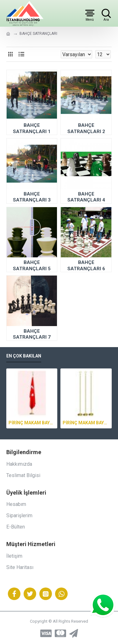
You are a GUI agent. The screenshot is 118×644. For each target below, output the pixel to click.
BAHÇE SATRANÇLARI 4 (86, 197)
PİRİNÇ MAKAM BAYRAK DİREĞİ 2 (86, 423)
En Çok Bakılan (24, 356)
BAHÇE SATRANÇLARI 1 (32, 128)
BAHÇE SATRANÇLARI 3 (32, 197)
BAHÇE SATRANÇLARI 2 (86, 128)
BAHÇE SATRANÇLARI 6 (86, 266)
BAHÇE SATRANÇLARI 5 (32, 266)
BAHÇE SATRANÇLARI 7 (32, 334)
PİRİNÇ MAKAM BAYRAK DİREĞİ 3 (32, 423)
